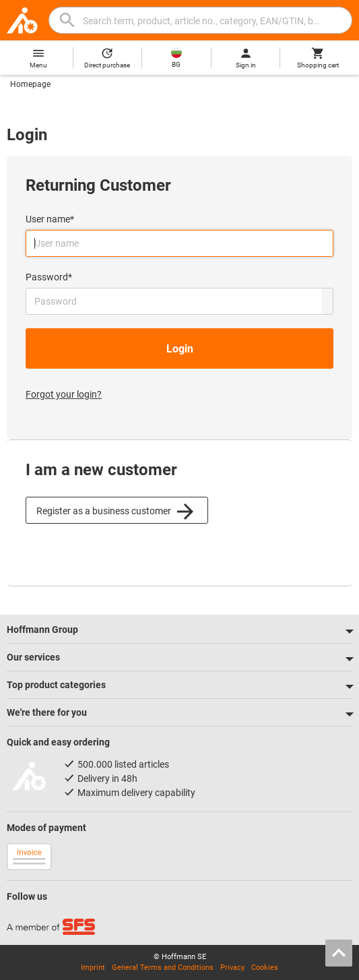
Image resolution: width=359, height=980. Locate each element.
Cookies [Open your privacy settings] (265, 968)
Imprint (93, 968)
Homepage (30, 84)
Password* (49, 277)
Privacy (232, 968)
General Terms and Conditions (163, 968)
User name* (50, 219)
